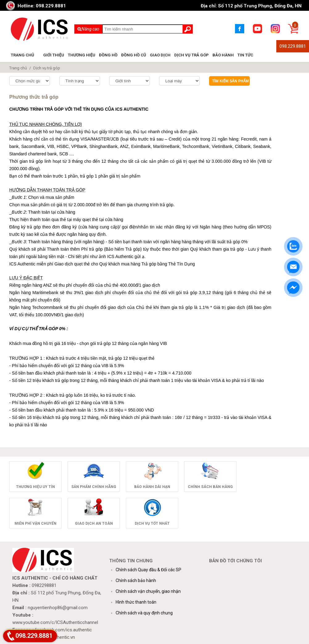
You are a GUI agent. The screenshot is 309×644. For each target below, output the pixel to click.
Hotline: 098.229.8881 (42, 6)
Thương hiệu (82, 55)
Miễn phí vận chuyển (35, 523)
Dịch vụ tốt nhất (152, 523)
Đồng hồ (108, 55)
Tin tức (245, 55)
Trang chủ (23, 55)
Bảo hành (223, 55)
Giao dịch (160, 55)
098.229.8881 (293, 46)
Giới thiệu (54, 55)
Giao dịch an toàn (94, 523)
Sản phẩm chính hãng (94, 487)
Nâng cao (88, 29)
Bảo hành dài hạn (152, 487)
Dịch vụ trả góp (192, 55)
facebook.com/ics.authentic (63, 630)
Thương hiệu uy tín (35, 487)
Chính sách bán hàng (210, 487)
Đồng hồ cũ (134, 55)
